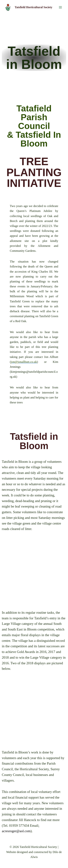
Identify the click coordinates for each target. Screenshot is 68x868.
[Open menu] (60, 7)
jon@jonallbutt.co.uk (24, 362)
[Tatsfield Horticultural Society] (28, 7)
